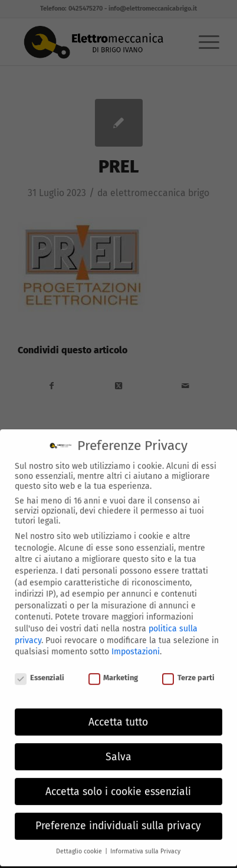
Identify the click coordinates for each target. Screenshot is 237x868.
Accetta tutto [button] (118, 711)
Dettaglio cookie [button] (80, 841)
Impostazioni (136, 641)
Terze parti (188, 667)
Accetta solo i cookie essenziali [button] (118, 781)
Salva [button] (119, 746)
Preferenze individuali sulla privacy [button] (118, 815)
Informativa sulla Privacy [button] (145, 841)
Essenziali (39, 667)
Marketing (113, 667)
